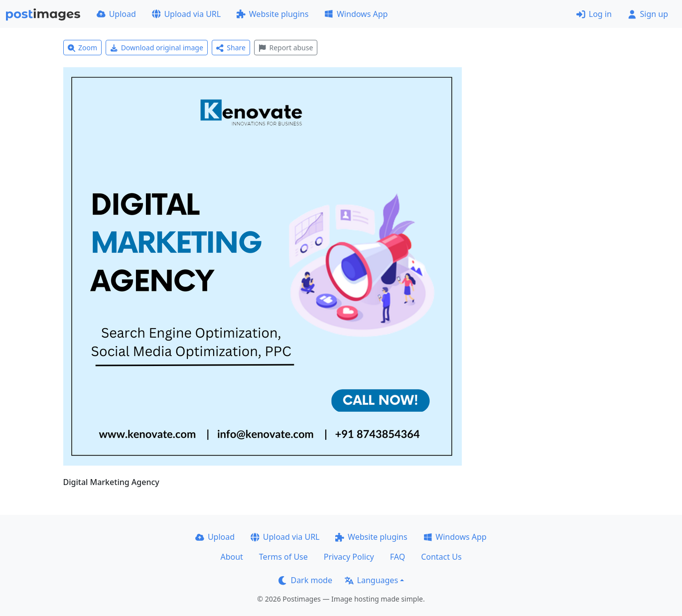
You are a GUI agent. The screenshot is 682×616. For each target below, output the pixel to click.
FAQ (398, 557)
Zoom (83, 48)
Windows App (356, 14)
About (231, 557)
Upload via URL (186, 14)
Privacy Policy (349, 557)
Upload (116, 14)
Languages (371, 580)
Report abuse (286, 48)
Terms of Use (283, 557)
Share (231, 48)
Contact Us (441, 557)
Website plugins (273, 14)
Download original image (157, 48)
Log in (594, 14)
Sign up (648, 14)
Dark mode (305, 580)
